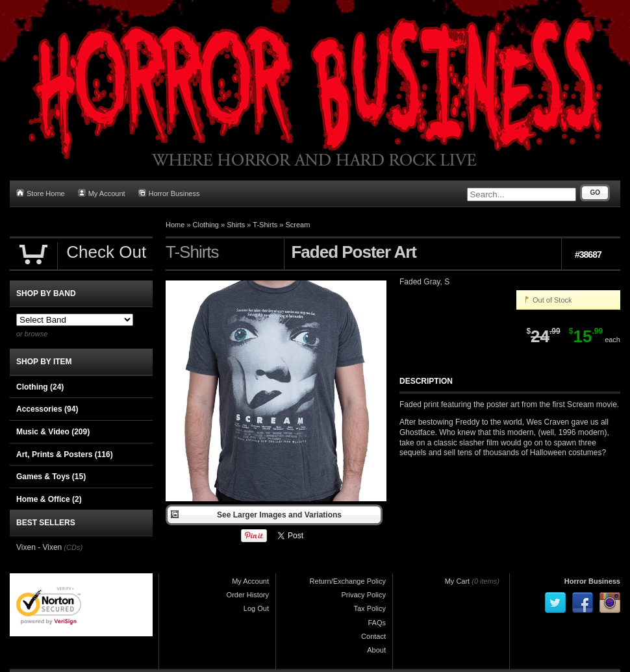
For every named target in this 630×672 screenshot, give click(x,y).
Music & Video (53, 432)
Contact (373, 636)
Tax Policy (370, 608)
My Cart (458, 581)
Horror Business (169, 193)
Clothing (206, 225)
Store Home (41, 193)
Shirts (236, 225)
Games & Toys (51, 477)
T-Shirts (265, 225)
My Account (102, 193)
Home (175, 225)
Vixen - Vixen (39, 547)
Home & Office (49, 499)
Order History (248, 595)
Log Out (256, 608)
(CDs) (73, 547)
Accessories (47, 409)
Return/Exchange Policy (348, 581)
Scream (297, 225)
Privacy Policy (364, 595)
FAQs (377, 623)
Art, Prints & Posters (65, 454)
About (376, 650)
